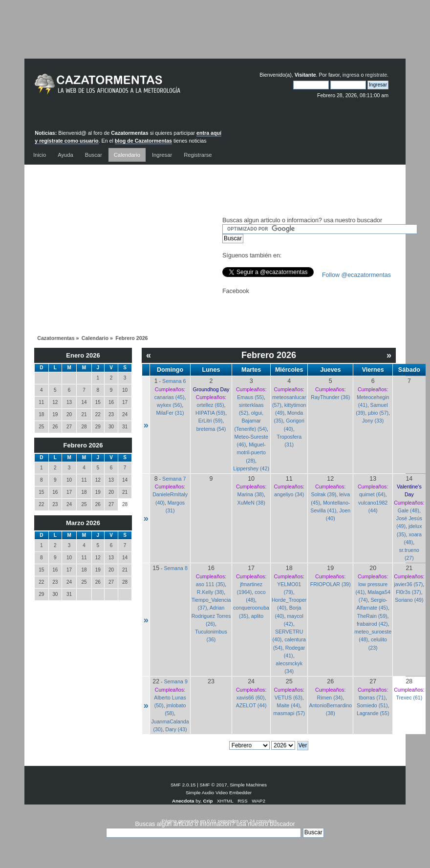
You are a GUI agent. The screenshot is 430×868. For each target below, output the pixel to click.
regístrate (376, 75)
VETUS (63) (289, 698)
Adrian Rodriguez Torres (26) (211, 615)
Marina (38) (251, 494)
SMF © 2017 (214, 785)
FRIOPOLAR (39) (331, 584)
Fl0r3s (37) (408, 592)
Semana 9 (176, 681)
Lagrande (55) (373, 713)
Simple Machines (248, 785)
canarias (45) (170, 397)
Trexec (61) (409, 698)
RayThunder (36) (330, 397)
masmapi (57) (289, 713)
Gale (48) (408, 510)
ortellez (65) (211, 405)
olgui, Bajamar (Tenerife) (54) (250, 421)
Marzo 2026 (83, 523)
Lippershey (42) (251, 468)
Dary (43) (176, 729)
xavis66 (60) (251, 698)
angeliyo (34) (289, 494)
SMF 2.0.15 (183, 785)
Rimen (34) (330, 698)
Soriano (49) (409, 600)
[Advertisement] (215, 37)
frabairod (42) (372, 624)
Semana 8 (176, 568)
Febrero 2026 (83, 445)
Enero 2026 (83, 355)
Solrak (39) (324, 494)
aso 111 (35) (210, 584)
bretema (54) (211, 429)
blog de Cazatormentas (143, 141)
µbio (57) (378, 413)
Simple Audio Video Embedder (219, 793)
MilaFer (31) (170, 413)
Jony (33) (373, 421)
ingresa (351, 75)
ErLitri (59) (210, 421)
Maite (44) (288, 705)
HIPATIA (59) (210, 413)
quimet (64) (372, 494)
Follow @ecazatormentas (356, 275)
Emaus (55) (250, 397)
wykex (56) (169, 405)
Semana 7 (174, 479)
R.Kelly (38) (210, 592)
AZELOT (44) (251, 705)
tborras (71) (372, 698)
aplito (257, 616)
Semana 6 (174, 381)
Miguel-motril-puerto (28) (251, 452)
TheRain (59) (372, 616)
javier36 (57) (408, 584)
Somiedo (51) (372, 705)
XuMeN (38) (251, 503)
